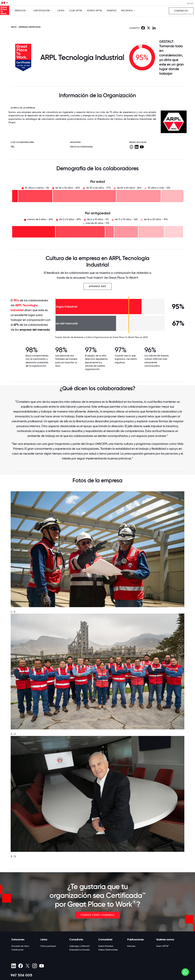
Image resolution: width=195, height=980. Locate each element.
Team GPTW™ (163, 946)
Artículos (131, 946)
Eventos (112, 11)
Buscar (190, 3)
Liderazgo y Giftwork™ (80, 946)
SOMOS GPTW (95, 11)
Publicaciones (135, 939)
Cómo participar (48, 946)
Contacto (181, 11)
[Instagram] (35, 966)
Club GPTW (76, 11)
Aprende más (98, 286)
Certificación (18, 950)
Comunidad (105, 939)
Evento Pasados (106, 946)
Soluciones (18, 939)
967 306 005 (21, 975)
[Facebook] (20, 966)
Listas (61, 11)
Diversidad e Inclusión (80, 950)
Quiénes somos (165, 939)
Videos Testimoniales (108, 950)
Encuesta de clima (20, 946)
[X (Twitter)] (27, 966)
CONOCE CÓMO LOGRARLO (98, 915)
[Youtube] (42, 966)
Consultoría (76, 939)
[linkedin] (13, 966)
